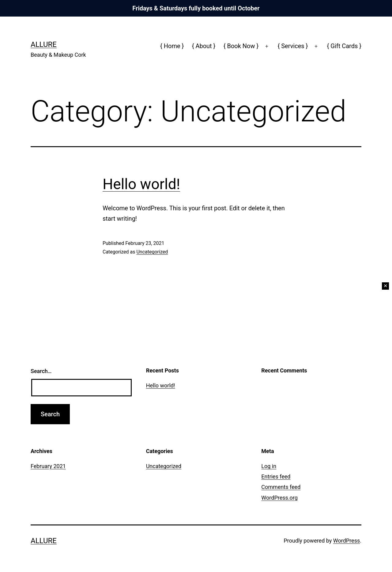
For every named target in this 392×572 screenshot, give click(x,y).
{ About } (204, 46)
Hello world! (141, 184)
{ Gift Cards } (344, 46)
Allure (44, 44)
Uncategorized (152, 252)
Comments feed (281, 487)
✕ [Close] (385, 286)
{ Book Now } (241, 46)
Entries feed (276, 477)
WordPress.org (279, 498)
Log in (269, 466)
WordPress (347, 541)
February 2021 (48, 466)
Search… (41, 371)
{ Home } (172, 46)
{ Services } (293, 46)
